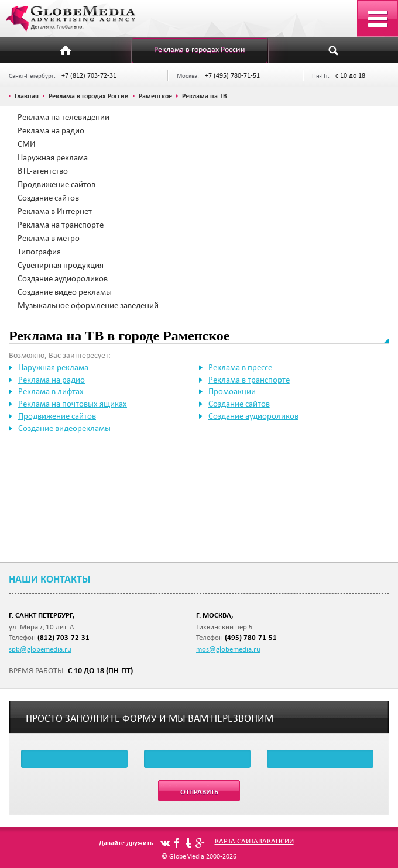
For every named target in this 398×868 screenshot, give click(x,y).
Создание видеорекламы (64, 428)
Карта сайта (236, 841)
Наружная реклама (53, 157)
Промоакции (232, 391)
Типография (39, 252)
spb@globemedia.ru (40, 649)
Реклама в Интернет (55, 211)
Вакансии (276, 841)
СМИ (27, 144)
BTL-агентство (43, 171)
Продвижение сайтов (56, 184)
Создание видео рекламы (65, 292)
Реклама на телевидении (64, 117)
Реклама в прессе (240, 367)
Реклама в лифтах (51, 391)
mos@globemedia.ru (228, 649)
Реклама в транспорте (249, 380)
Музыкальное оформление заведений (88, 305)
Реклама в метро (49, 238)
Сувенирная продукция (61, 265)
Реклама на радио (51, 130)
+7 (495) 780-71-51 (232, 75)
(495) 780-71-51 (251, 637)
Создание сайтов (48, 198)
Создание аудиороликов (63, 278)
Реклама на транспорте (61, 225)
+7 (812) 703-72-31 (89, 75)
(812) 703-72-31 (64, 637)
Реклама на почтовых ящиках (73, 404)
